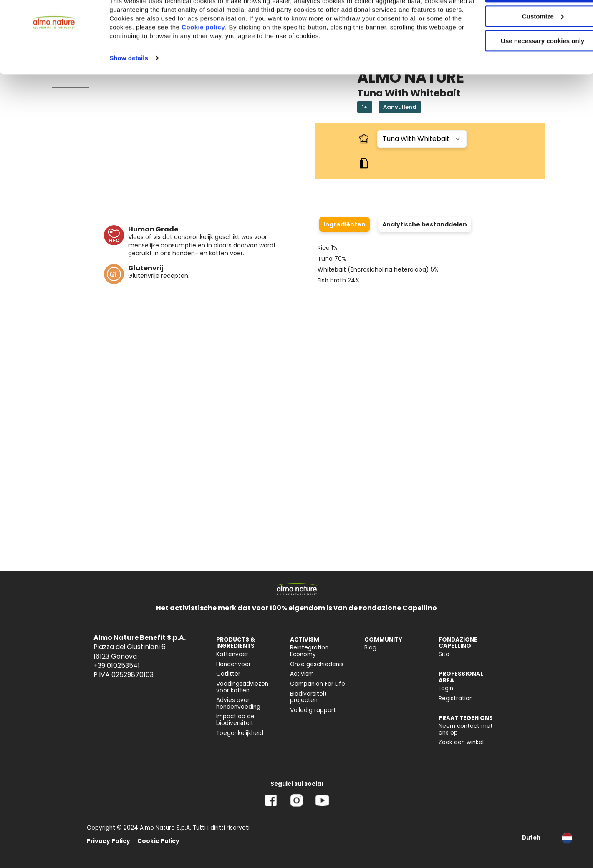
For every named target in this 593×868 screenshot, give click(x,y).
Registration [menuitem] (456, 698)
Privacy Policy (109, 841)
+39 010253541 (117, 665)
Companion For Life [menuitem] (318, 684)
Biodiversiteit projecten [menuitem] (308, 697)
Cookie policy (290, 56)
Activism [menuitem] (302, 674)
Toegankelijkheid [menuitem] (240, 733)
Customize (524, 45)
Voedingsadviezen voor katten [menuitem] (242, 687)
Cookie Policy (158, 841)
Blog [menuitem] (370, 648)
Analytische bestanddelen (425, 224)
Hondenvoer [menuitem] (233, 664)
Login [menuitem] (446, 688)
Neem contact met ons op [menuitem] (466, 729)
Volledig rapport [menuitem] (313, 710)
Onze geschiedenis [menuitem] (317, 664)
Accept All (524, 21)
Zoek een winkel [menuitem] (461, 742)
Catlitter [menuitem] (228, 674)
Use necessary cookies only (523, 70)
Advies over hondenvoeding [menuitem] (238, 703)
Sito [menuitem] (444, 654)
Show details (129, 87)
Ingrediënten (344, 224)
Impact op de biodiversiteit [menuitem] (235, 720)
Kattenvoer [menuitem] (232, 654)
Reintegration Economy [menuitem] (309, 651)
